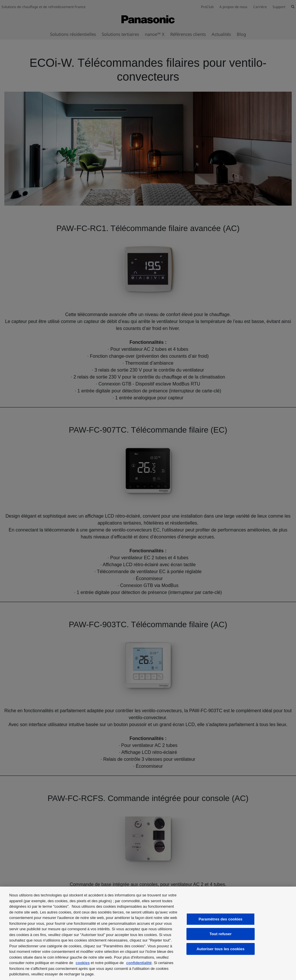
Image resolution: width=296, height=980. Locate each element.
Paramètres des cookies (221, 919)
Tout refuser (221, 934)
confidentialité (139, 963)
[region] (148, 933)
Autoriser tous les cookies (221, 949)
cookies (83, 963)
